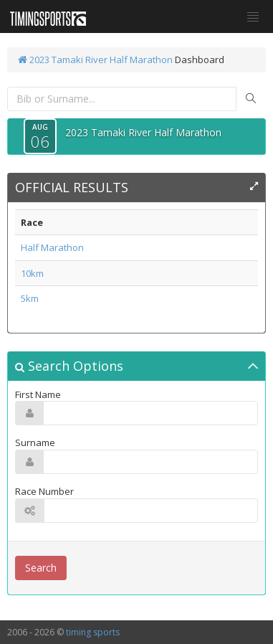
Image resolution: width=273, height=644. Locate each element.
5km (30, 298)
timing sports (93, 632)
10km (32, 273)
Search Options (69, 366)
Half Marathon (52, 247)
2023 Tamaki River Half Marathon (95, 60)
